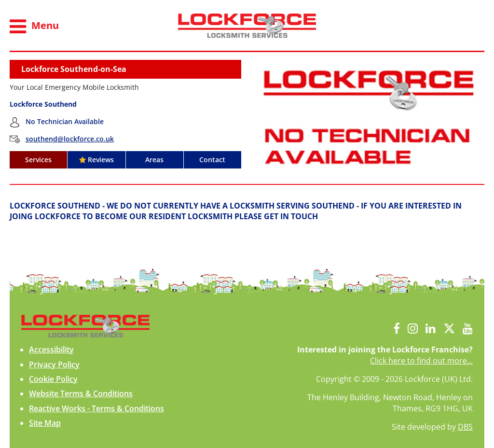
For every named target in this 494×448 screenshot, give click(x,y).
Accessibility (51, 350)
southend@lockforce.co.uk (70, 139)
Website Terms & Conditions (81, 393)
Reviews (96, 160)
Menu (34, 27)
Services (38, 160)
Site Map (45, 423)
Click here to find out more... (421, 361)
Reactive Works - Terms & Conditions (96, 408)
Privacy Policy (54, 364)
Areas (154, 160)
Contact (212, 160)
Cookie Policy (53, 379)
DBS (465, 427)
